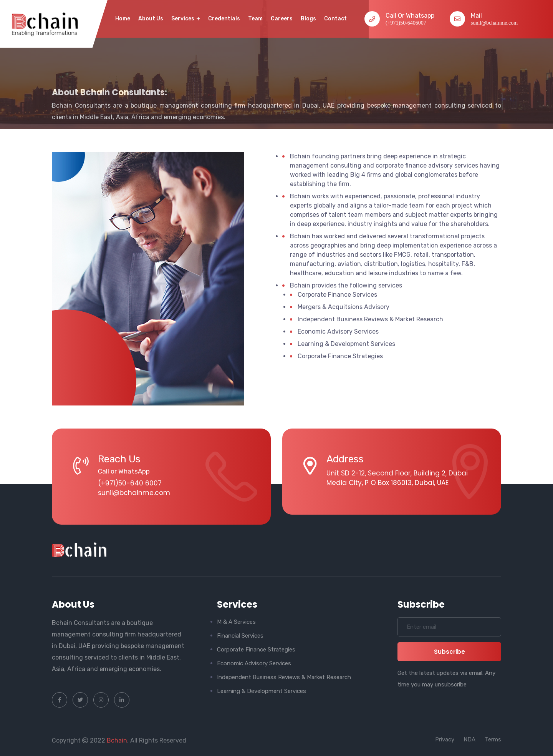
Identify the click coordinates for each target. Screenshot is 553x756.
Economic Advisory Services (254, 663)
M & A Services (236, 622)
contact (335, 19)
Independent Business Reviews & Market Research (284, 677)
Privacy (445, 739)
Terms (493, 739)
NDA (469, 739)
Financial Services (240, 636)
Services (186, 19)
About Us (151, 19)
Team (255, 19)
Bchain (117, 740)
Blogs (308, 19)
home (123, 19)
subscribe (450, 652)
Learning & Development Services (262, 691)
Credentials (224, 19)
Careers (282, 19)
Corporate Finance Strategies (256, 650)
